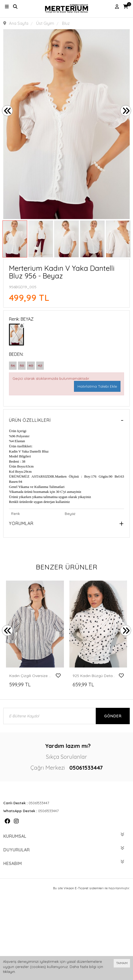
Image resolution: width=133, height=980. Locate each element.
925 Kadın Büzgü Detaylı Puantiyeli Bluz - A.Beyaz (94, 676)
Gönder (113, 716)
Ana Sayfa (19, 23)
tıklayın (9, 972)
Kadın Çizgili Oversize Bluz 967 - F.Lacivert (31, 676)
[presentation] (7, 111)
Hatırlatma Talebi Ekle (97, 386)
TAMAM (122, 963)
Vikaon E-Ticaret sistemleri (84, 888)
